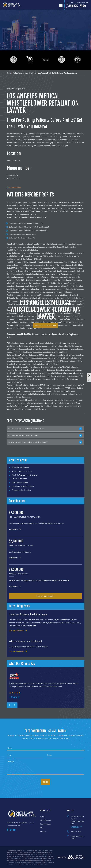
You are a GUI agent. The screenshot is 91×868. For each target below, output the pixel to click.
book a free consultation (45, 325)
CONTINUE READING (18, 631)
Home (42, 816)
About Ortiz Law (46, 820)
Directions (76, 827)
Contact (43, 831)
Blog (42, 827)
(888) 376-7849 (76, 831)
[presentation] (9, 705)
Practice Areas (45, 824)
